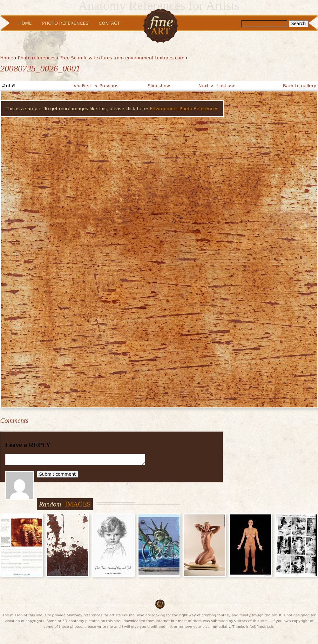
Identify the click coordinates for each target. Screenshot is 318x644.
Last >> (226, 86)
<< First (82, 86)
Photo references (37, 58)
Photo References (65, 23)
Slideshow (159, 86)
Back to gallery (300, 86)
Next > (206, 86)
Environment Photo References (184, 109)
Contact (109, 23)
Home (7, 58)
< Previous (106, 86)
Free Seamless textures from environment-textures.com (122, 58)
